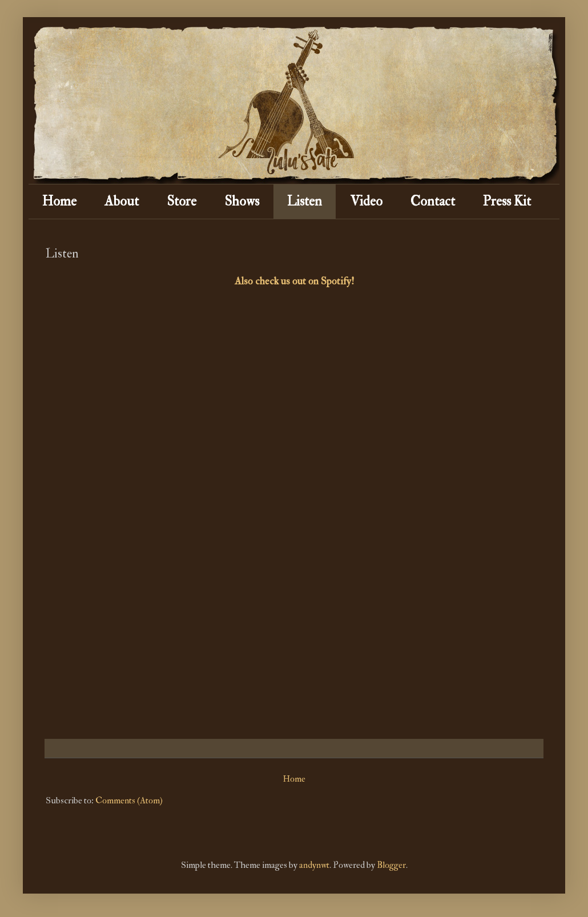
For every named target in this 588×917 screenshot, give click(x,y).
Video (366, 201)
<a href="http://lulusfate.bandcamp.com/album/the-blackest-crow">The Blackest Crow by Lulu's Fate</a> (386, 532)
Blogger (391, 865)
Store (182, 201)
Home (59, 201)
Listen (305, 201)
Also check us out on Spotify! (294, 281)
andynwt (314, 865)
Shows (242, 201)
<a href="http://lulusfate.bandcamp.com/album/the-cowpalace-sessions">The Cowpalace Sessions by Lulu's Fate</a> (202, 513)
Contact (433, 201)
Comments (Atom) (129, 801)
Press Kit (507, 201)
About (122, 201)
